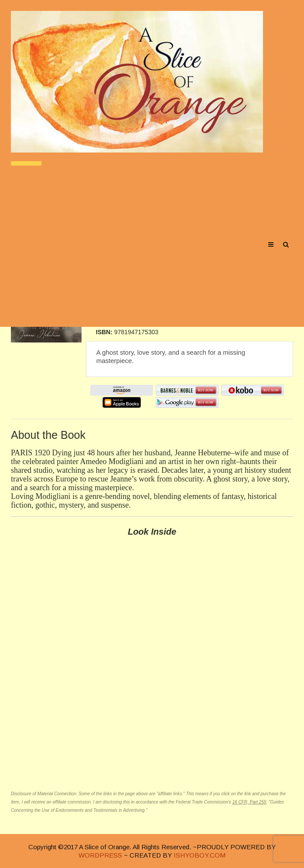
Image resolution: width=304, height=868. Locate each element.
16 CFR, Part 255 (249, 802)
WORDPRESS (100, 855)
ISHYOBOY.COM (200, 855)
